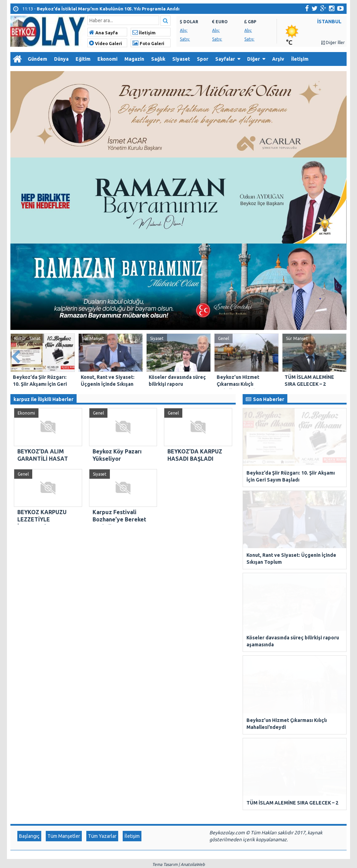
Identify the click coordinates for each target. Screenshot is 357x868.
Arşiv (278, 59)
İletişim (144, 33)
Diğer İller (333, 42)
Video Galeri (106, 43)
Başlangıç (29, 551)
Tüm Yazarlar (102, 551)
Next (341, 355)
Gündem (37, 59)
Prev (16, 355)
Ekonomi (107, 59)
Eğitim (83, 59)
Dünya (61, 59)
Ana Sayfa (103, 33)
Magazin (134, 59)
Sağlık (158, 59)
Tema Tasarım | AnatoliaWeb (178, 579)
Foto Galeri (148, 43)
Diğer (254, 59)
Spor (203, 59)
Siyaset (181, 59)
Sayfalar (225, 59)
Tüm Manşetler (64, 551)
